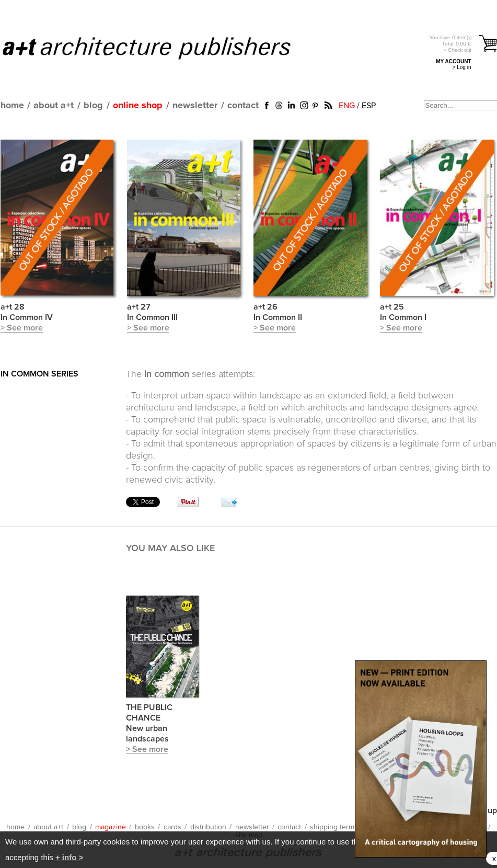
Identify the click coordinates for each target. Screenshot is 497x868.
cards (172, 827)
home (12, 106)
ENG (347, 106)
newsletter (195, 106)
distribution (208, 827)
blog (93, 106)
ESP (369, 106)
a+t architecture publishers (160, 48)
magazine (111, 827)
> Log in (462, 67)
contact (243, 106)
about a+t (54, 106)
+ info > (69, 857)
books (145, 827)
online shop (138, 106)
